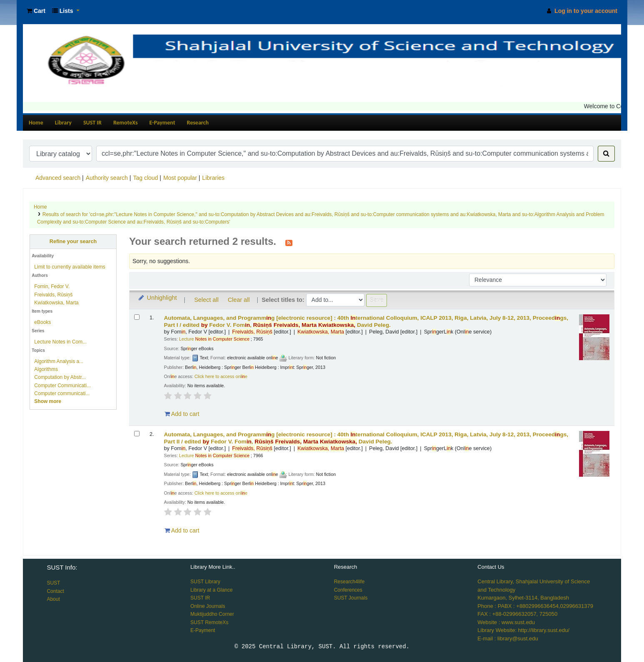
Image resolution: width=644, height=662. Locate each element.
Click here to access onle (221, 376)
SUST (53, 583)
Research (198, 123)
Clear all (239, 300)
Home (36, 123)
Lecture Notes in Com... (60, 342)
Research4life (349, 582)
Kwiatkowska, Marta (56, 303)
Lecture (214, 339)
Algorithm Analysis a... (59, 361)
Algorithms (46, 369)
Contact (55, 591)
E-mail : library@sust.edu (508, 638)
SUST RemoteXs (209, 622)
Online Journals (208, 606)
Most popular (180, 178)
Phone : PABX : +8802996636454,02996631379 (535, 606)
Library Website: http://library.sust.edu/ (523, 630)
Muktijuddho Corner (212, 614)
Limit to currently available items (70, 267)
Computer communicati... (62, 393)
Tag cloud (145, 178)
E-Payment (162, 123)
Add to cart (182, 414)
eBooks (42, 322)
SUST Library (205, 582)
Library (63, 123)
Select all (206, 300)
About (53, 599)
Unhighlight (157, 298)
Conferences (348, 590)
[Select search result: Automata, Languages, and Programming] (137, 317)
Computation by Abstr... (60, 377)
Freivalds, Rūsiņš (53, 295)
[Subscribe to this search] (289, 242)
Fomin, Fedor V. (52, 286)
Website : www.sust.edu (506, 622)
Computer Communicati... (62, 386)
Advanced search (58, 178)
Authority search (107, 178)
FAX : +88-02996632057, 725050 (517, 614)
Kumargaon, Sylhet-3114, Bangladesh (523, 598)
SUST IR (92, 123)
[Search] (606, 154)
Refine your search (73, 241)
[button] (36, 11)
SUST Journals (351, 598)
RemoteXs (126, 123)
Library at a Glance (211, 590)
